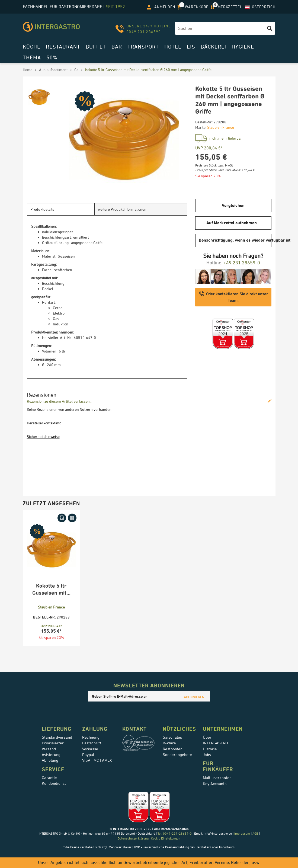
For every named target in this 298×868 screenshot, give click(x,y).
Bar (117, 47)
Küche (32, 47)
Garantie (49, 778)
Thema (32, 57)
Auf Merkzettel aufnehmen (232, 223)
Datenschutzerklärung (133, 838)
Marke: (201, 127)
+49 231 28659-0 (242, 263)
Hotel (173, 47)
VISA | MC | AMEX (97, 760)
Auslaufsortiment (53, 70)
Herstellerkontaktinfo (44, 423)
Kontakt (134, 729)
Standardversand (57, 737)
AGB (255, 833)
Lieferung (57, 729)
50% (52, 57)
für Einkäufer (218, 766)
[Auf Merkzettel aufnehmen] (72, 518)
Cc (76, 70)
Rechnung (91, 737)
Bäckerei (213, 47)
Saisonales (172, 737)
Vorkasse (90, 749)
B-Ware (169, 743)
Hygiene (243, 47)
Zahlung (95, 729)
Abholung (50, 760)
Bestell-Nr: (204, 122)
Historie (210, 749)
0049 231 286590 (144, 32)
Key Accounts (215, 784)
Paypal (88, 755)
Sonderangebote (177, 755)
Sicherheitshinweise (43, 436)
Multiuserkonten (217, 778)
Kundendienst (54, 783)
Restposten (173, 749)
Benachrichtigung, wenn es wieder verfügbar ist (235, 240)
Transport (143, 47)
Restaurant (63, 47)
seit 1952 (115, 7)
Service (53, 769)
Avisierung (51, 755)
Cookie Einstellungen (166, 838)
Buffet (96, 47)
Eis (191, 47)
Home (28, 70)
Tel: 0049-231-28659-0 (174, 833)
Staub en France (221, 127)
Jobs (207, 755)
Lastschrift (92, 743)
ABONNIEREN (194, 697)
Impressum (242, 833)
